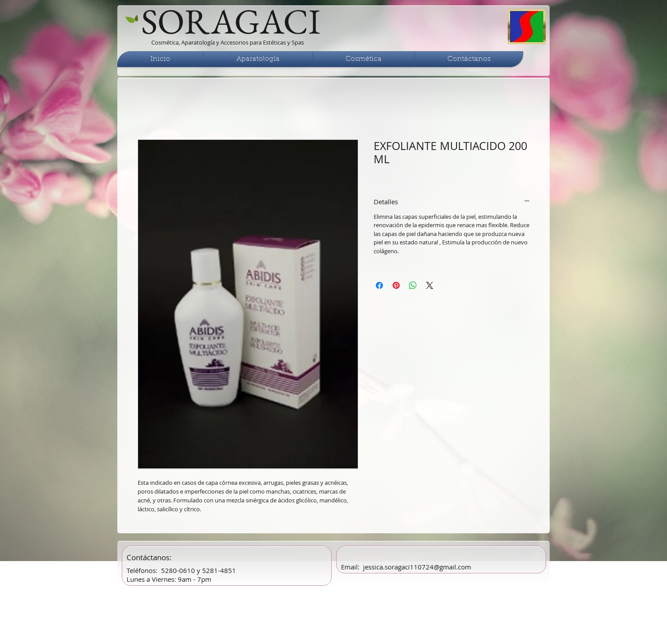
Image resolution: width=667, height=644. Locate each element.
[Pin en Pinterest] (396, 285)
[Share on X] (430, 285)
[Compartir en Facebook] (379, 285)
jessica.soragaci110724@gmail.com (417, 567)
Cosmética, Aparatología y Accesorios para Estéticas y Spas (228, 42)
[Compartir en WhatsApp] (413, 285)
